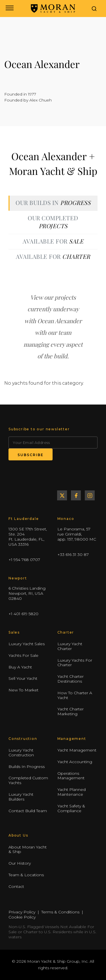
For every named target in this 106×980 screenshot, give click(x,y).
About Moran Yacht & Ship (28, 849)
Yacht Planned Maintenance (72, 792)
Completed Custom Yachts (28, 781)
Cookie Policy (22, 917)
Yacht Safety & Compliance (71, 808)
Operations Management (71, 776)
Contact (16, 886)
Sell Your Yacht (23, 678)
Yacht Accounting (75, 762)
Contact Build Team (28, 811)
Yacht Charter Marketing (71, 711)
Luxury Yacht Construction (21, 753)
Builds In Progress (27, 767)
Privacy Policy (22, 912)
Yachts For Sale (23, 655)
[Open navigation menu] (9, 9)
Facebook (76, 495)
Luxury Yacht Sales (27, 644)
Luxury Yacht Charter (70, 646)
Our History (20, 863)
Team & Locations (26, 875)
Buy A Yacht (20, 667)
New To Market (23, 690)
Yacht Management (77, 750)
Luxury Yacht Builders (21, 797)
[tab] (53, 203)
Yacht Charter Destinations (71, 679)
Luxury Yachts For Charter (75, 663)
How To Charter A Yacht (75, 695)
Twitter (62, 495)
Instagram (90, 495)
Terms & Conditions (60, 912)
